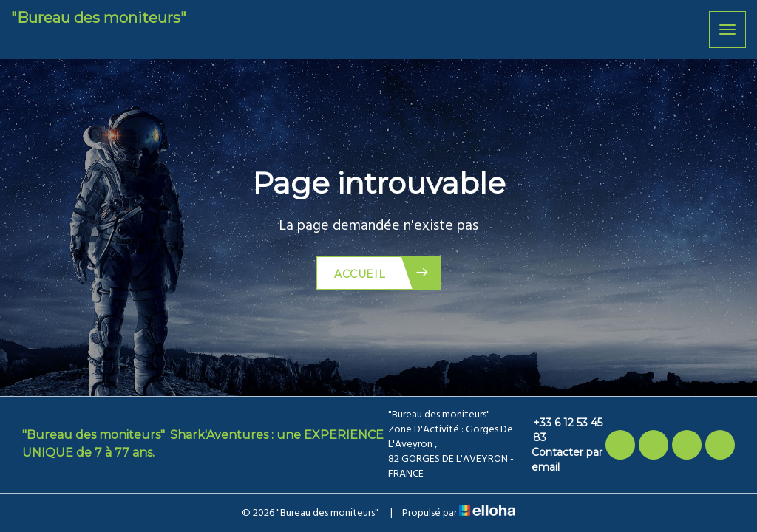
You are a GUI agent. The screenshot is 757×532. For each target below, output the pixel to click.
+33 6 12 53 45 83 (560, 430)
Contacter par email (560, 460)
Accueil (382, 273)
